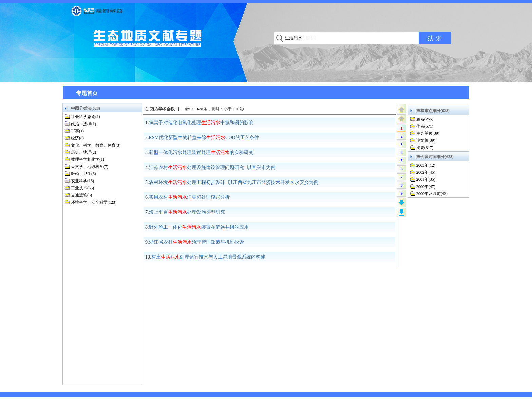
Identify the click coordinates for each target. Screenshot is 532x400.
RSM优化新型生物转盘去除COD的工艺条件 (204, 138)
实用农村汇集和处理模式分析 (189, 197)
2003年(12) (426, 165)
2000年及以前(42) (432, 194)
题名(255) (425, 119)
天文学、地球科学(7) (90, 167)
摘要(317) (425, 148)
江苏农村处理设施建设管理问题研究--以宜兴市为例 (212, 167)
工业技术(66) (82, 188)
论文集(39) (426, 140)
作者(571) (425, 126)
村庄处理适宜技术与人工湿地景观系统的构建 (208, 257)
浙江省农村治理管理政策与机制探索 (196, 242)
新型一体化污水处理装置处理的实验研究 (201, 153)
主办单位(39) (428, 133)
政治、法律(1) (83, 124)
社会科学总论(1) (85, 117)
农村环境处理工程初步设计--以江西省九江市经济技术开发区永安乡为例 (234, 182)
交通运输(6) (81, 195)
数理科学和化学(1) (88, 159)
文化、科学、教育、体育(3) (96, 145)
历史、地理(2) (83, 152)
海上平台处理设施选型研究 (187, 212)
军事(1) (77, 131)
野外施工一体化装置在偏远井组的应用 (199, 227)
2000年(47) (426, 187)
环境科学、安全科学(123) (94, 202)
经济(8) (77, 138)
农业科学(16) (82, 181)
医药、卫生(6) (83, 174)
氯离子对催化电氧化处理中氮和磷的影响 (201, 123)
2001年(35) (426, 179)
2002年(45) (426, 172)
